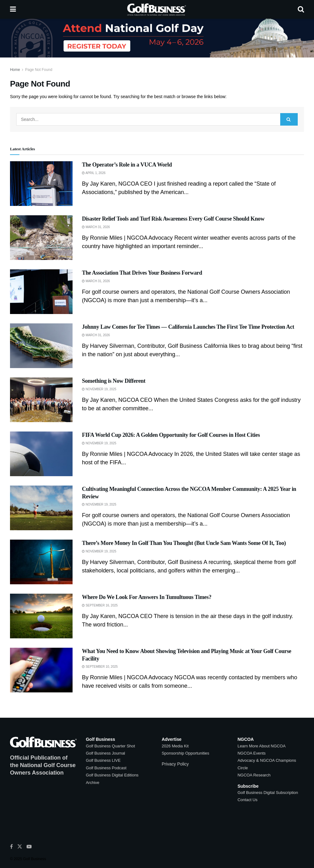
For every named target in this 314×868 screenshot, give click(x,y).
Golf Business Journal (106, 753)
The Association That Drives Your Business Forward (142, 273)
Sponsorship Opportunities (185, 753)
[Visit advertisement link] (157, 38)
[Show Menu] (13, 9)
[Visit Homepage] (157, 9)
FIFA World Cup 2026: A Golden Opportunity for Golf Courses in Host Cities (171, 435)
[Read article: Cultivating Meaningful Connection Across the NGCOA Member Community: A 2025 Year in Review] (41, 508)
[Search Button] (301, 9)
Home (15, 70)
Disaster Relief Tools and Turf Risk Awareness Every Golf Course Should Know (173, 219)
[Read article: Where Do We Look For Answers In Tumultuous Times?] (41, 616)
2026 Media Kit (175, 746)
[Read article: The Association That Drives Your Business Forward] (41, 292)
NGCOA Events (252, 753)
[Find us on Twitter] (20, 846)
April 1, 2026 (94, 173)
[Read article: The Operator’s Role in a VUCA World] (41, 184)
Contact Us (248, 800)
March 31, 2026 (96, 227)
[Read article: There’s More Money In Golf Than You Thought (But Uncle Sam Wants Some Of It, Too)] (41, 562)
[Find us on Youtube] (29, 847)
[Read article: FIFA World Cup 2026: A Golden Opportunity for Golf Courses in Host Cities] (41, 454)
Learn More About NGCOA (262, 746)
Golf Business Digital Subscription (268, 793)
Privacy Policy (175, 764)
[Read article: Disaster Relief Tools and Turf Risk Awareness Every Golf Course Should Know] (41, 238)
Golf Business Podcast (106, 768)
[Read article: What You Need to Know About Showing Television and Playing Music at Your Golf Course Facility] (41, 670)
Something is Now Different (114, 381)
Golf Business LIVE (103, 760)
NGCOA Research (254, 775)
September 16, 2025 (100, 605)
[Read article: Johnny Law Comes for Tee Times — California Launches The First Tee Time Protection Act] (41, 346)
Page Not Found (39, 70)
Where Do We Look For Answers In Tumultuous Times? (147, 597)
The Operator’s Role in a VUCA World (127, 165)
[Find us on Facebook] (11, 847)
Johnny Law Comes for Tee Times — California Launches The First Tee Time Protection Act (188, 327)
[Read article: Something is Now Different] (41, 400)
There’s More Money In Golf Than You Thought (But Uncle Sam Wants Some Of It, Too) (184, 543)
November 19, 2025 (99, 389)
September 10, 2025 (100, 667)
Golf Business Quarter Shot (111, 746)
